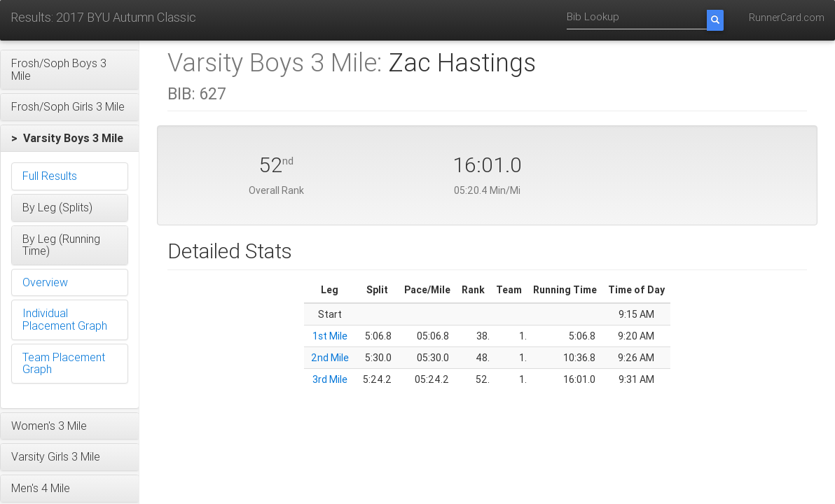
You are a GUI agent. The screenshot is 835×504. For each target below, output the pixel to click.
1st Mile (330, 336)
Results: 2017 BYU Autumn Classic (103, 17)
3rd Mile (330, 379)
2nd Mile (330, 358)
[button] (70, 70)
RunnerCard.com (787, 17)
